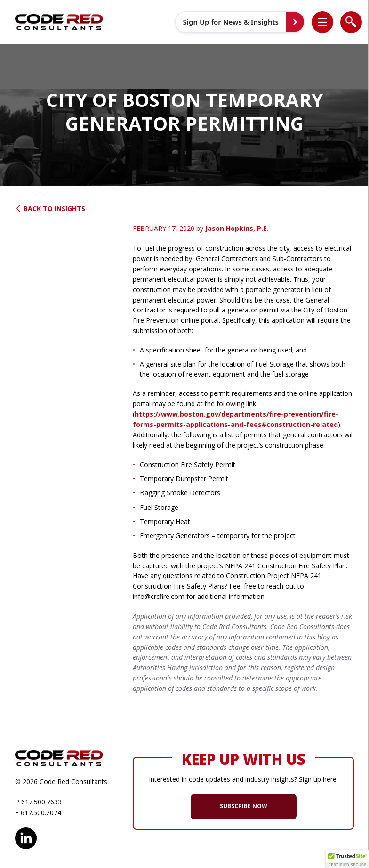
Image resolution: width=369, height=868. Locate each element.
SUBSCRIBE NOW (244, 806)
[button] (327, 22)
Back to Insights (50, 209)
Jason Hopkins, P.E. (237, 228)
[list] (322, 22)
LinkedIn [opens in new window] (26, 837)
